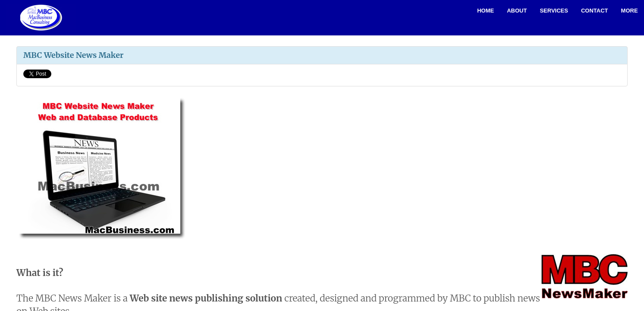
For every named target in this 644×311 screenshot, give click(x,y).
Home (485, 11)
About (517, 11)
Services (554, 11)
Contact (595, 11)
